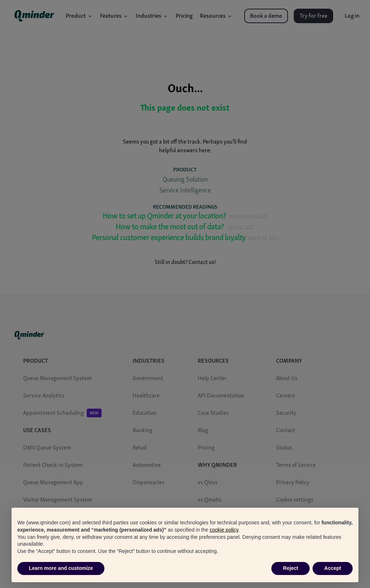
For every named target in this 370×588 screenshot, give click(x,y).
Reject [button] (291, 568)
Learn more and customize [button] (61, 568)
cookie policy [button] (224, 530)
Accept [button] (333, 568)
